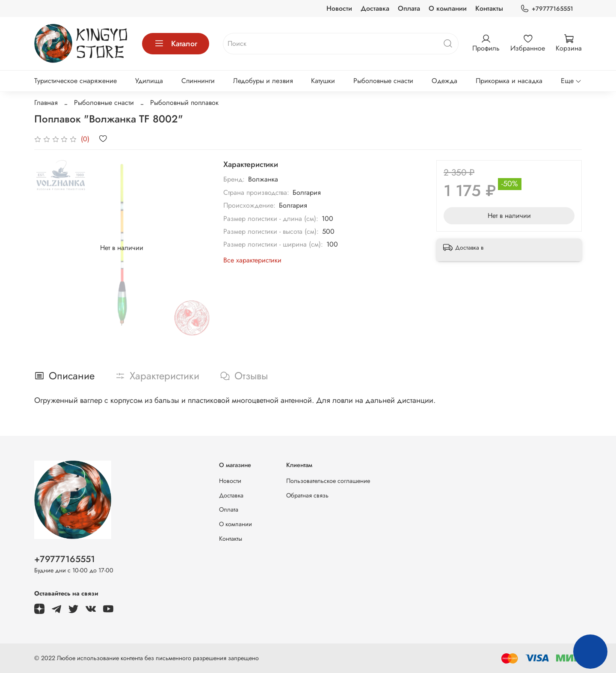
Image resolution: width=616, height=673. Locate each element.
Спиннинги (198, 81)
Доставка (375, 8)
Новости (339, 8)
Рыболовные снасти (383, 81)
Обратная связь (307, 495)
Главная (46, 103)
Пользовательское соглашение (328, 481)
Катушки (323, 81)
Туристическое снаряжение (76, 81)
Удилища (149, 81)
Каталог (176, 44)
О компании (448, 8)
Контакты (489, 8)
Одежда (444, 81)
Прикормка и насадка (509, 81)
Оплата (409, 8)
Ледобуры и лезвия (263, 81)
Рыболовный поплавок (184, 103)
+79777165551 (547, 9)
